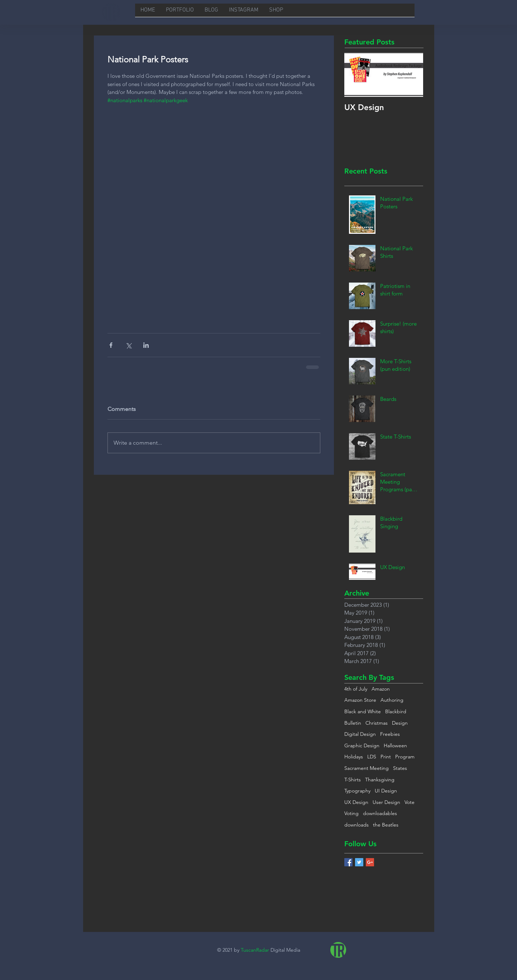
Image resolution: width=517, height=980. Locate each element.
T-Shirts (353, 780)
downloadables (380, 813)
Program (405, 757)
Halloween (395, 745)
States (400, 768)
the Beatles (386, 825)
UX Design (356, 802)
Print (386, 757)
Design (400, 723)
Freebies (390, 734)
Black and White (363, 711)
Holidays (354, 757)
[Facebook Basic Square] (348, 862)
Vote (410, 802)
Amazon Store (360, 700)
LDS (372, 757)
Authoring (392, 700)
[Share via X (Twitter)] (128, 345)
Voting (351, 813)
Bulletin (353, 723)
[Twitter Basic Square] (359, 862)
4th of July (356, 689)
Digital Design (360, 734)
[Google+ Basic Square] (370, 862)
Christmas (377, 723)
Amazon (381, 689)
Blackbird (396, 711)
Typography (357, 791)
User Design (386, 802)
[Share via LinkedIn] (146, 345)
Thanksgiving (380, 780)
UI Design (386, 791)
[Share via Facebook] (111, 345)
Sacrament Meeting (367, 768)
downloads (356, 825)
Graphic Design (362, 745)
